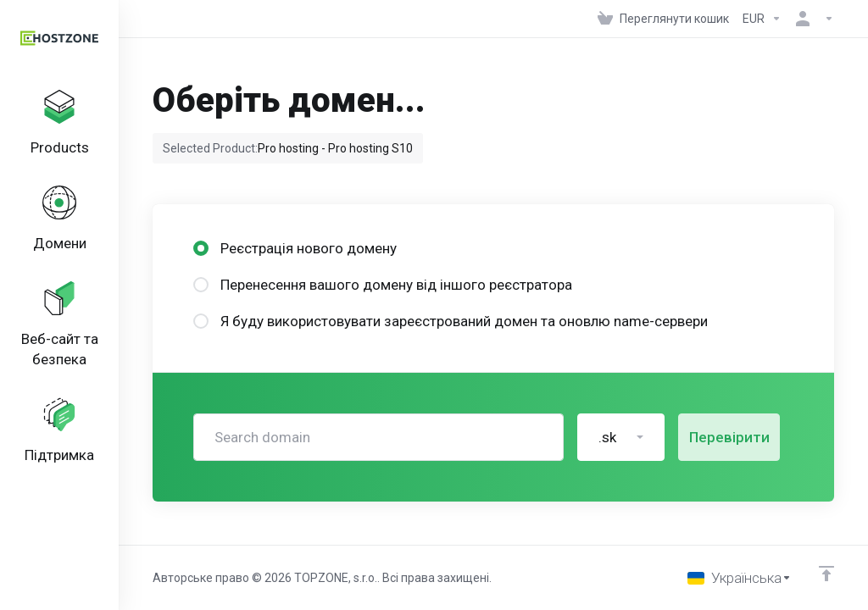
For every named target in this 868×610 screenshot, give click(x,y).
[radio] (201, 248)
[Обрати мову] (740, 578)
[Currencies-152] (762, 19)
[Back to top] (826, 574)
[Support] (59, 431)
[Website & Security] (59, 325)
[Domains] (59, 219)
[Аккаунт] (811, 19)
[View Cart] (663, 19)
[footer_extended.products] (59, 124)
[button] (621, 437)
